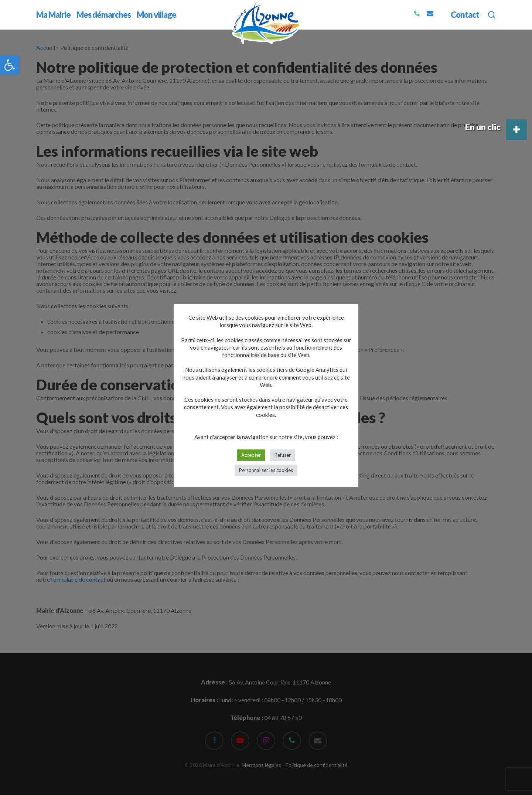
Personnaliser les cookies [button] (266, 470)
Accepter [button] (251, 455)
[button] (10, 65)
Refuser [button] (283, 455)
